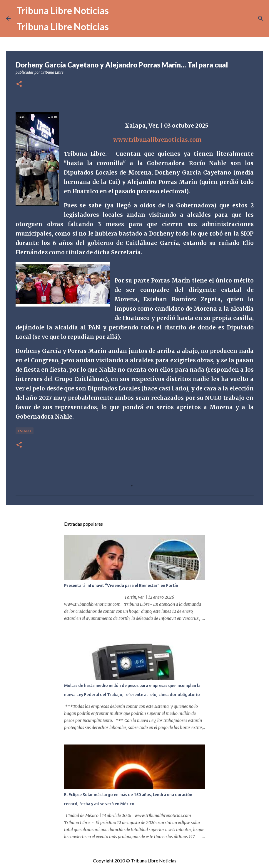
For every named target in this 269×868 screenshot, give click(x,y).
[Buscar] (261, 18)
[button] (19, 84)
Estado (25, 431)
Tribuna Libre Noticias (63, 10)
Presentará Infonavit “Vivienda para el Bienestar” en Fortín (121, 586)
